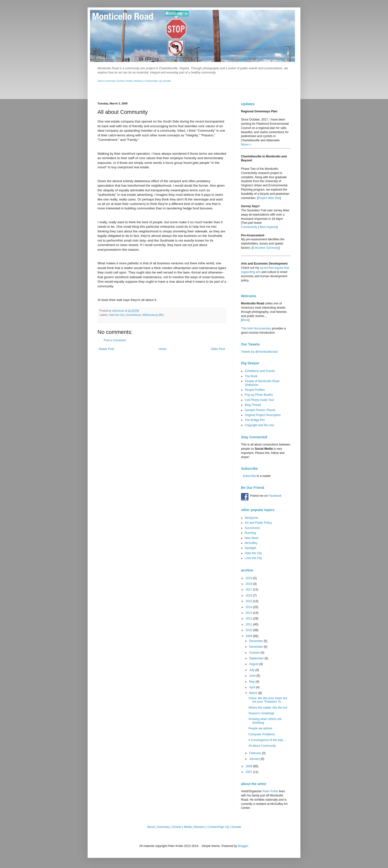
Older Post (218, 349)
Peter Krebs (270, 791)
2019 (249, 578)
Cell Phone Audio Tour (259, 400)
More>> (246, 145)
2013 (249, 613)
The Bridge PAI (255, 420)
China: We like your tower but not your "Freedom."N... (268, 700)
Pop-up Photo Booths (259, 395)
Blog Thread (253, 405)
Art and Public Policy (258, 523)
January (255, 759)
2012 (249, 619)
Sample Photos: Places (260, 410)
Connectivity (249, 227)
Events (121, 81)
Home (163, 349)
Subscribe (249, 476)
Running (250, 533)
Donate (167, 81)
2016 (249, 595)
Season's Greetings (261, 713)
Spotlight (251, 548)
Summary (110, 81)
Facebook (275, 496)
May (252, 682)
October (255, 653)
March (254, 693)
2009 (249, 636)
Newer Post (106, 349)
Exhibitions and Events (260, 371)
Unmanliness (133, 315)
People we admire (260, 728)
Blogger (243, 846)
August (254, 664)
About (100, 81)
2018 (249, 584)
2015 (249, 601)
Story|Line (251, 518)
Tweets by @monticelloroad (259, 352)
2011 (249, 624)
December (256, 641)
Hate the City (117, 315)
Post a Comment (115, 340)
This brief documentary (256, 328)
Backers (139, 81)
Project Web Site (269, 198)
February (255, 753)
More (245, 320)
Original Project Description (263, 415)
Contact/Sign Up (153, 81)
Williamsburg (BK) (153, 315)
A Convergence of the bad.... (267, 740)
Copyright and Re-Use (259, 425)
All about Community (262, 746)
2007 (249, 772)
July (252, 670)
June (253, 676)
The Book (251, 376)
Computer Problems (262, 734)
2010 (249, 630)
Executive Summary (266, 248)
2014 (249, 607)
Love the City (253, 558)
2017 (249, 590)
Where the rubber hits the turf (268, 708)
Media (129, 81)
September (257, 658)
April (253, 687)
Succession (252, 528)
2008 (249, 766)
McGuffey (251, 543)
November (256, 647)
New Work (252, 538)
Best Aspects (268, 227)
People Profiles (255, 390)
